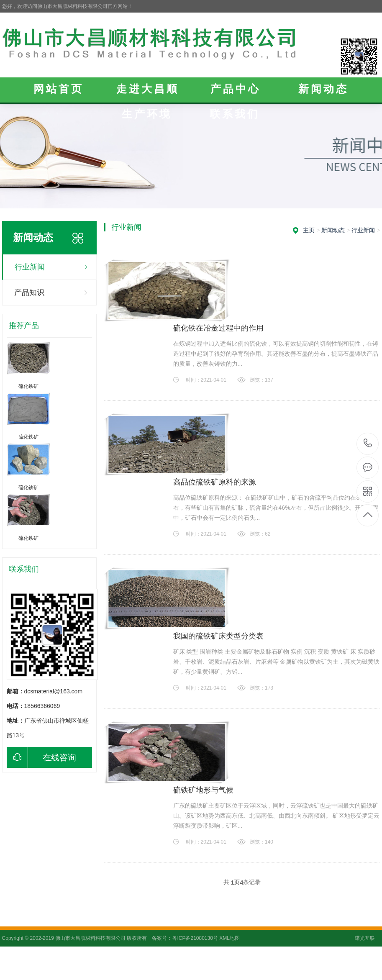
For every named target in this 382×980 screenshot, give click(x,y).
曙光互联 (365, 938)
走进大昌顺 (148, 89)
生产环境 (147, 114)
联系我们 (235, 114)
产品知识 (29, 292)
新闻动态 (323, 89)
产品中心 (236, 89)
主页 (309, 230)
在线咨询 (41, 757)
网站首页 (59, 89)
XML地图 (229, 938)
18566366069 (368, 443)
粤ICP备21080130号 (195, 938)
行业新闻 (30, 267)
